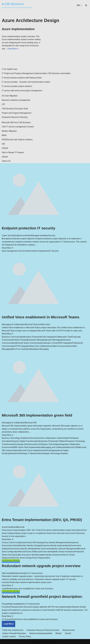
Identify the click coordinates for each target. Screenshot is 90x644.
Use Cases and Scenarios (42, 589)
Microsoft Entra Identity (44, 552)
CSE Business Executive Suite (15, 109)
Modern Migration (9, 131)
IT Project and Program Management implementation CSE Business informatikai (36, 73)
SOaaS (5, 148)
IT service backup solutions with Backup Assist (22, 78)
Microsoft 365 (73, 447)
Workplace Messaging (39, 349)
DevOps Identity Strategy (30, 545)
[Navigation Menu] (80, 5)
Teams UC (6, 161)
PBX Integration (65, 343)
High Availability (9, 573)
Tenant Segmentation (41, 558)
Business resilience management (16, 100)
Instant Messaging (54, 340)
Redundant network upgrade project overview (41, 566)
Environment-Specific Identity (22, 549)
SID (3, 144)
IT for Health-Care (10, 69)
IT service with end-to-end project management (22, 91)
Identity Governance (43, 549)
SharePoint (15, 453)
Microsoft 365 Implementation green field (37, 415)
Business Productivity (33, 337)
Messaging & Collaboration (13, 324)
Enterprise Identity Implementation (56, 545)
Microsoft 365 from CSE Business (16, 122)
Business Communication (13, 337)
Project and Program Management (17, 113)
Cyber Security (8, 235)
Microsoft (20, 527)
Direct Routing (21, 340)
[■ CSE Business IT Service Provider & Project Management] (17, 5)
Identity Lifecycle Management (64, 549)
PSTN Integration (23, 346)
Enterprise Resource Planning (15, 117)
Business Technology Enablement (16, 438)
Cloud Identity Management (55, 542)
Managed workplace (40, 235)
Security (52, 235)
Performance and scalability (19, 589)
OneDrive (46, 450)
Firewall (5, 604)
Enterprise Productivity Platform (52, 441)
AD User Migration (10, 96)
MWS (4, 135)
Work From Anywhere (20, 349)
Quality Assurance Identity (26, 555)
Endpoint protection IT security (29, 228)
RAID (4, 140)
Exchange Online (22, 444)
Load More (9, 624)
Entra (14, 527)
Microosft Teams (32, 324)
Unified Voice (44, 324)
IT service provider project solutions (17, 86)
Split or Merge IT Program (13, 152)
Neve (34, 642)
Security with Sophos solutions (19, 140)
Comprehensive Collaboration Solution (47, 438)
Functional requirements (39, 251)
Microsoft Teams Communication (29, 343)
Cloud (9, 527)
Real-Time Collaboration (40, 346)
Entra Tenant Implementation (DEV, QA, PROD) (42, 520)
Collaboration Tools (64, 337)
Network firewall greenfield (41, 633)
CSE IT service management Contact (18, 127)
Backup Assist (69, 630)
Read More (7, 248)
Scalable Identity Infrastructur (50, 555)
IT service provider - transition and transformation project (26, 82)
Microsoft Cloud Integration (30, 450)
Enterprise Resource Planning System (43, 630)
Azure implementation (18, 29)
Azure (4, 527)
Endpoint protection (23, 235)
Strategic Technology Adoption (55, 453)
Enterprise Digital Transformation (25, 441)
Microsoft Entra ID (26, 552)
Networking (20, 573)
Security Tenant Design (22, 558)
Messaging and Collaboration (54, 447)
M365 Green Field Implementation (27, 447)
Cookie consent (9, 636)
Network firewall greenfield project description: (42, 597)
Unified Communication (61, 346)
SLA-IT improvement (34, 573)
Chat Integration (49, 337)
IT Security (54, 251)
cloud (5, 589)
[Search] (86, 5)
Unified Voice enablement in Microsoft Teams (41, 317)
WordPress (53, 642)
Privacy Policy (25, 636)
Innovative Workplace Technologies (45, 444)
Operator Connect (51, 343)
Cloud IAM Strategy (35, 542)
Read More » (13, 49)
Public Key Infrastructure (13, 630)
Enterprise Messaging (37, 340)
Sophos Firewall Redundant (14, 633)
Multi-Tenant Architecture (64, 552)
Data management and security (15, 251)
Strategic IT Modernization (31, 453)
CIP (3, 104)
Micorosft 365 (31, 423)
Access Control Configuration (14, 542)
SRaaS (5, 157)
